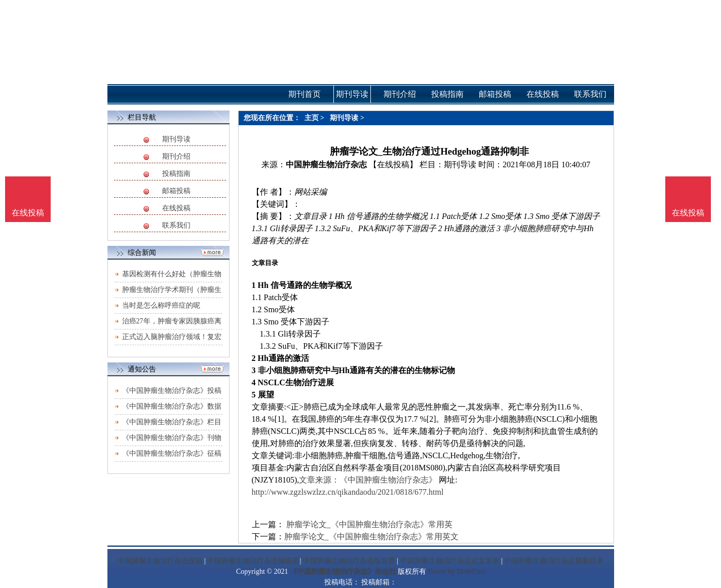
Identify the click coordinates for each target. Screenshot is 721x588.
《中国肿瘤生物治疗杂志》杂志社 (343, 572)
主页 (312, 118)
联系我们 (176, 225)
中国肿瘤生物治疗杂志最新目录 (554, 561)
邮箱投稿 (176, 191)
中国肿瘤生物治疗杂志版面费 (349, 561)
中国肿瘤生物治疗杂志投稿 (160, 561)
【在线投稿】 (393, 164)
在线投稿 (176, 208)
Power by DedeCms (457, 572)
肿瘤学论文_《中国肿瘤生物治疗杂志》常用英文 (371, 537)
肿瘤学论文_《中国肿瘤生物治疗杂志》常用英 (368, 524)
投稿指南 (176, 174)
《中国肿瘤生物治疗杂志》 (388, 480)
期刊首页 (305, 94)
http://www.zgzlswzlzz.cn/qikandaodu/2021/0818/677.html (348, 492)
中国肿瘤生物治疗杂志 (326, 164)
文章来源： (319, 480)
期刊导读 (176, 139)
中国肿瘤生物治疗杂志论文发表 (450, 561)
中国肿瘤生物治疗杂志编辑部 (253, 561)
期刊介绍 (176, 156)
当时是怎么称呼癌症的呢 (161, 305)
